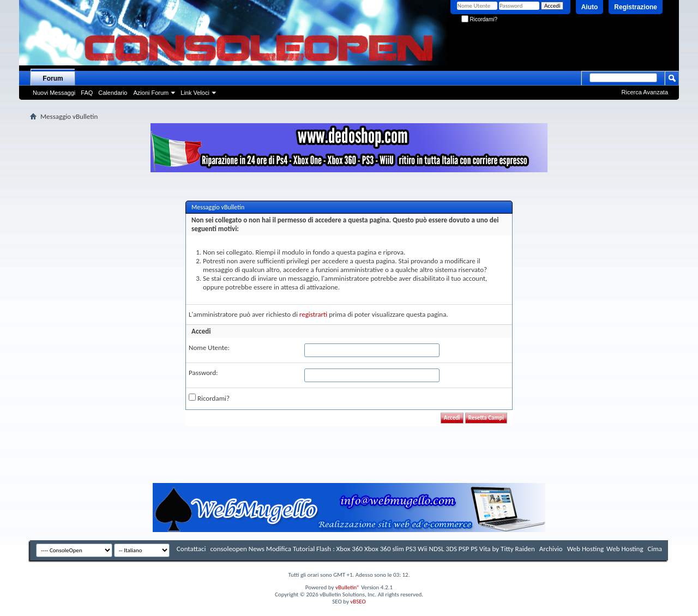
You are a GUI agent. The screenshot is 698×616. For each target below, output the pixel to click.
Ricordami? (479, 19)
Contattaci (191, 549)
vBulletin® (348, 587)
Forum (53, 78)
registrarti (314, 314)
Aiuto (590, 7)
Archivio (551, 549)
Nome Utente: (209, 348)
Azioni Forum (151, 93)
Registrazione (636, 7)
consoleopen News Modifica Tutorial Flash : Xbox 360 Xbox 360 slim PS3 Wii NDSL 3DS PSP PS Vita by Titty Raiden (372, 549)
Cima (655, 549)
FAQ (87, 93)
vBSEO (358, 602)
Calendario (113, 93)
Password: (203, 373)
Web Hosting (585, 549)
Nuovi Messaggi (54, 93)
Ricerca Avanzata (645, 92)
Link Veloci (195, 93)
